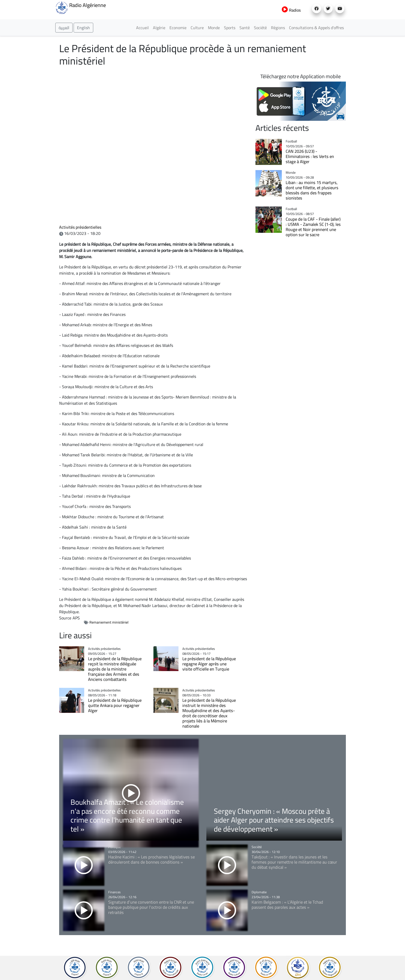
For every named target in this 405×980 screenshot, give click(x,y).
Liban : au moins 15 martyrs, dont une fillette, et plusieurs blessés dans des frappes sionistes (312, 190)
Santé (245, 28)
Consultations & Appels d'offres (316, 28)
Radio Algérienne (81, 7)
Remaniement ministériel (109, 622)
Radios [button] (291, 10)
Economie (178, 28)
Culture (197, 28)
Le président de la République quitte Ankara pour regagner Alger (115, 705)
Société (260, 28)
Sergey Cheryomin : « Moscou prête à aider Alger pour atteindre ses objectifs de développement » (274, 820)
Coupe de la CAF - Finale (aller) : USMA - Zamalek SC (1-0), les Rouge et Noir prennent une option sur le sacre (313, 227)
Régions (278, 28)
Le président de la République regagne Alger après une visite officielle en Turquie (209, 664)
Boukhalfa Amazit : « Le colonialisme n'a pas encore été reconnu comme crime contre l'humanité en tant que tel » (127, 815)
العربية (64, 28)
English (83, 28)
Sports (230, 28)
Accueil (142, 28)
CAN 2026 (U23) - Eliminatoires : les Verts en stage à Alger (310, 156)
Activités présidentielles (80, 227)
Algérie (159, 28)
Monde (214, 28)
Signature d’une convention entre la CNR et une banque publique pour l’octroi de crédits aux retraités (151, 907)
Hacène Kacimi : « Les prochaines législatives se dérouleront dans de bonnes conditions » (151, 859)
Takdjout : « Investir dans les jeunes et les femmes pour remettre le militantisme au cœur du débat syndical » (294, 862)
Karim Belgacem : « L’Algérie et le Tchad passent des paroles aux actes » (287, 905)
